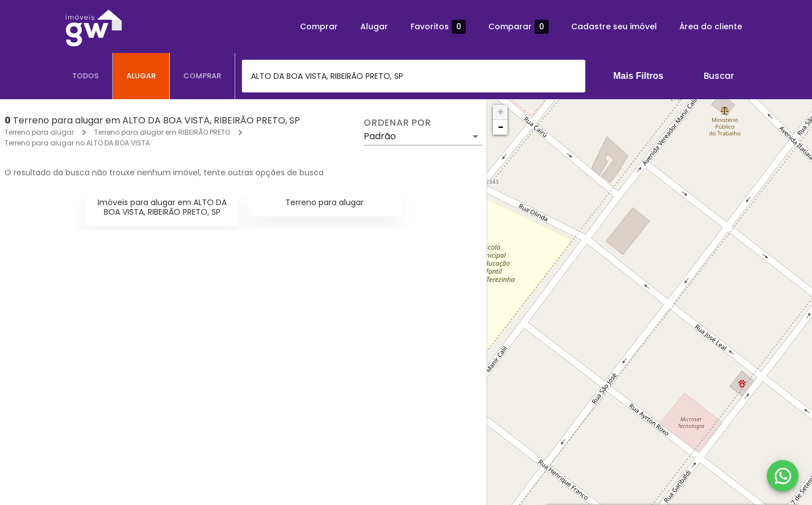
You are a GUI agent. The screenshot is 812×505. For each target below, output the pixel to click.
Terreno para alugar (39, 132)
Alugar (374, 26)
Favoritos (438, 27)
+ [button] (500, 112)
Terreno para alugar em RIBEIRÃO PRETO (162, 132)
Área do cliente (711, 26)
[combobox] (414, 76)
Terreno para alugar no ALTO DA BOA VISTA (77, 143)
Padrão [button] (380, 136)
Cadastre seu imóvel (614, 26)
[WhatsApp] (783, 476)
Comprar (319, 26)
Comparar (518, 27)
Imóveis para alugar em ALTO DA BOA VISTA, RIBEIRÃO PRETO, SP (162, 207)
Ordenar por (398, 123)
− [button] (501, 127)
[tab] (86, 76)
